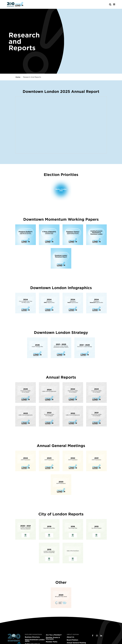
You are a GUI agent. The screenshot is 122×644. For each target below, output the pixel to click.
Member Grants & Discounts (53, 638)
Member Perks (52, 642)
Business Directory (32, 637)
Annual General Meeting (76, 643)
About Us (70, 637)
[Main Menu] (114, 4)
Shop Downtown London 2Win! (35, 640)
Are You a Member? (54, 635)
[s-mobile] (107, 4)
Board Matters (72, 640)
